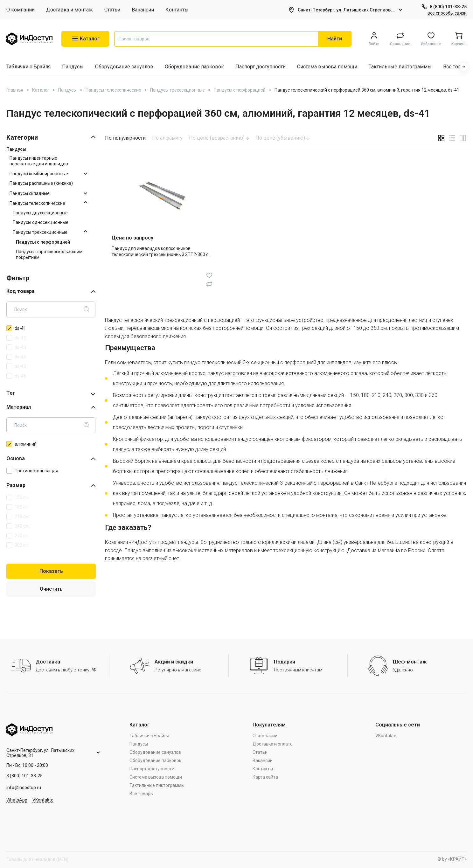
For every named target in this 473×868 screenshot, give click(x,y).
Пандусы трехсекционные (40, 232)
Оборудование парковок (194, 67)
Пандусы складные (30, 193)
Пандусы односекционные (41, 222)
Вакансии (143, 10)
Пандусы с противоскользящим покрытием (49, 254)
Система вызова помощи (327, 67)
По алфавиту (167, 138)
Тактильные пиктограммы (400, 67)
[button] (463, 67)
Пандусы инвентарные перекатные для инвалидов (39, 161)
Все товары (457, 67)
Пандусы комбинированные (39, 174)
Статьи (112, 10)
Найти (335, 39)
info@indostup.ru (24, 788)
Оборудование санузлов (124, 67)
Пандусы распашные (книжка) (41, 183)
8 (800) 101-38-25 (448, 7)
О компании (21, 10)
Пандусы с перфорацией (43, 242)
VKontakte (43, 800)
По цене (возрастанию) (219, 138)
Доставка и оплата (273, 744)
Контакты (177, 10)
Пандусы (73, 67)
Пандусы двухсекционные (40, 213)
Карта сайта (265, 777)
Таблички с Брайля (28, 67)
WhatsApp (17, 800)
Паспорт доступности (261, 67)
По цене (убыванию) (282, 138)
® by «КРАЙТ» (452, 859)
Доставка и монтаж (70, 10)
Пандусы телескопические (37, 203)
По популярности (125, 138)
